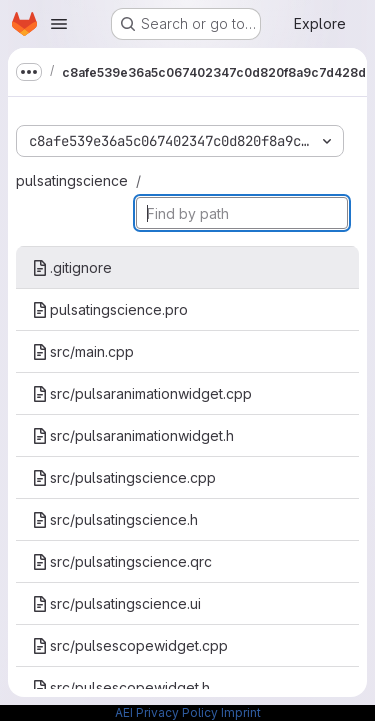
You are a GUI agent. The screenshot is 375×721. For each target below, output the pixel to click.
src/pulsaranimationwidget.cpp (142, 393)
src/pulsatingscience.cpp (124, 477)
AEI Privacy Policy (166, 712)
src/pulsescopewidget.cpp (130, 645)
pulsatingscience (72, 180)
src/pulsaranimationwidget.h (133, 435)
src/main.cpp (83, 351)
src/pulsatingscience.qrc (122, 561)
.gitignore (72, 267)
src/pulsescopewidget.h (121, 687)
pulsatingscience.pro (110, 309)
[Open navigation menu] (59, 24)
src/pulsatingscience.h (115, 519)
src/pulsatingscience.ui (116, 603)
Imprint (241, 712)
